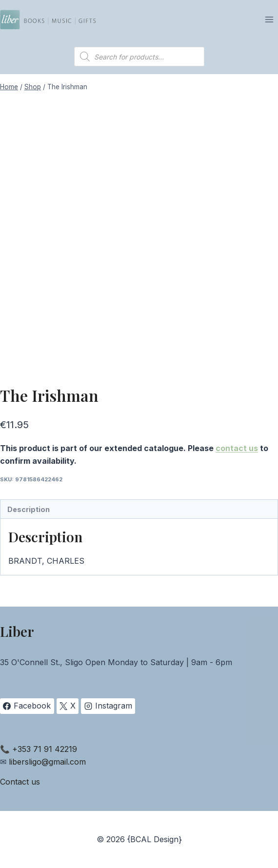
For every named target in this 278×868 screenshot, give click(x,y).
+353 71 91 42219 (45, 749)
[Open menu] (269, 19)
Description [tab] (29, 509)
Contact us (20, 782)
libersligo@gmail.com (47, 762)
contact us (237, 448)
